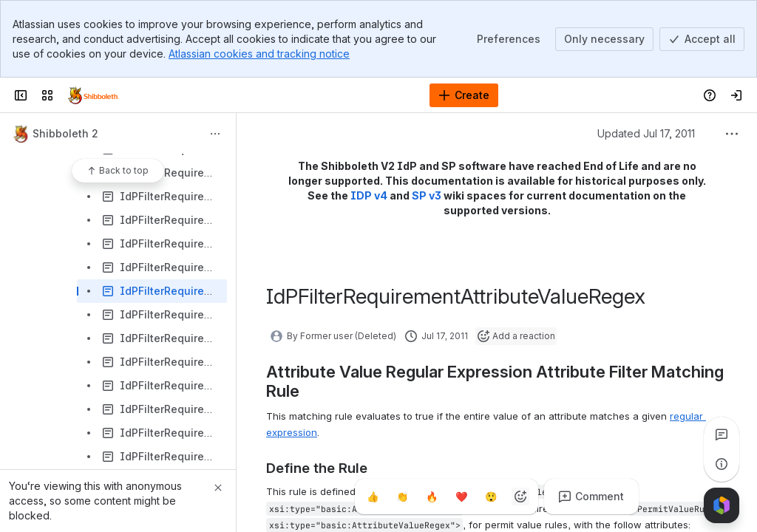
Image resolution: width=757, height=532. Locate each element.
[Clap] (402, 497)
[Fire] (432, 497)
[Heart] (461, 497)
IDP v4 (369, 195)
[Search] (341, 95)
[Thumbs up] (373, 497)
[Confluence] (94, 95)
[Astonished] (491, 497)
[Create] (464, 95)
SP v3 (427, 195)
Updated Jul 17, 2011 (646, 133)
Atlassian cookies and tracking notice (259, 54)
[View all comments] (722, 434)
